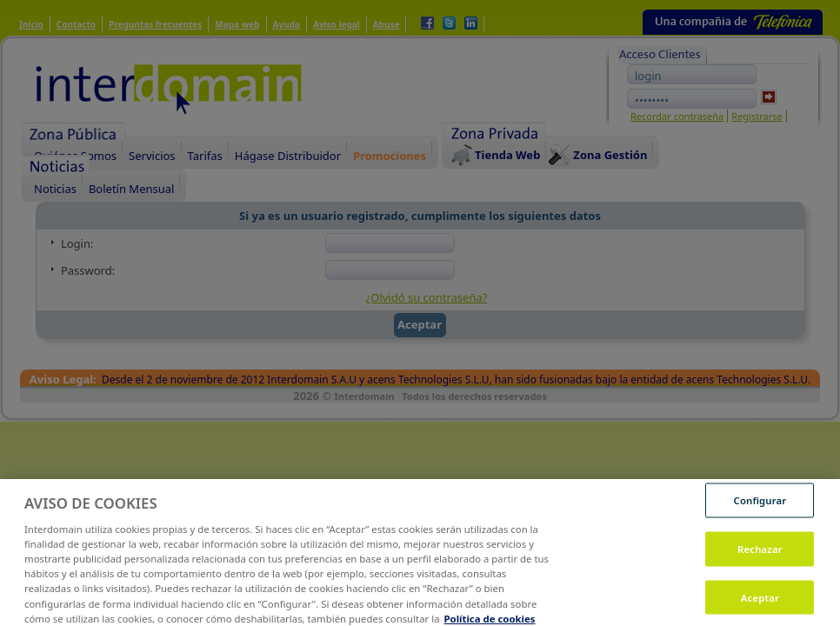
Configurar (760, 506)
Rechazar (760, 554)
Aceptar (760, 602)
